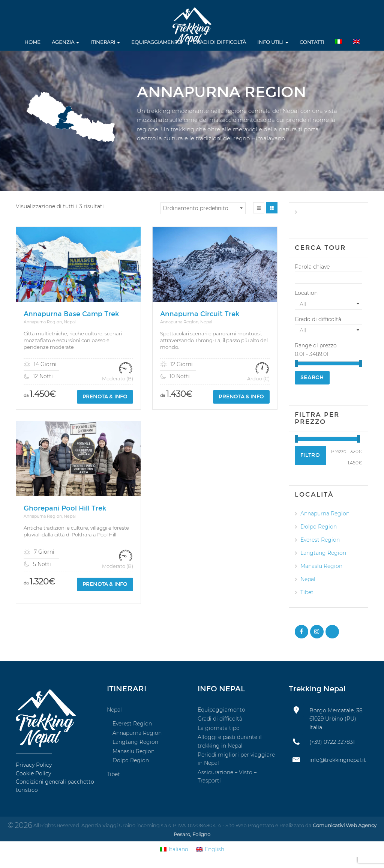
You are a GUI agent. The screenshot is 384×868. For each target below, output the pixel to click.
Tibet (307, 592)
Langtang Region (323, 553)
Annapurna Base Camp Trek (71, 314)
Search (312, 378)
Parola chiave (312, 267)
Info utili (273, 42)
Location (306, 293)
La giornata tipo (219, 728)
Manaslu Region (321, 566)
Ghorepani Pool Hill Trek (65, 503)
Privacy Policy (34, 765)
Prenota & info (105, 397)
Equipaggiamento (156, 42)
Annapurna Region (325, 514)
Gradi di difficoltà (219, 42)
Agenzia (65, 42)
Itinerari (105, 42)
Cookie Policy (33, 773)
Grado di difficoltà (318, 319)
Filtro (310, 455)
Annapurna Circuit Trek (200, 314)
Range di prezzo (316, 345)
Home (32, 42)
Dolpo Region (319, 527)
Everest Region (320, 540)
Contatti (312, 42)
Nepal (308, 579)
